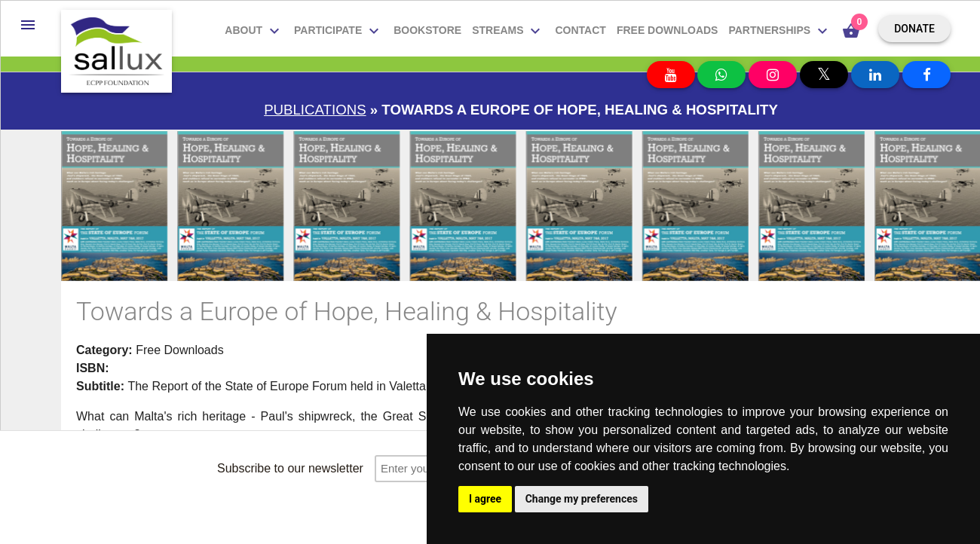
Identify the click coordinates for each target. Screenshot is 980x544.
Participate (338, 31)
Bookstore (427, 30)
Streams (508, 31)
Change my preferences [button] (582, 499)
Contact (580, 30)
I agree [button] (485, 499)
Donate (914, 29)
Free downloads (668, 30)
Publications (315, 110)
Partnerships (780, 31)
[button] (28, 25)
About (254, 31)
